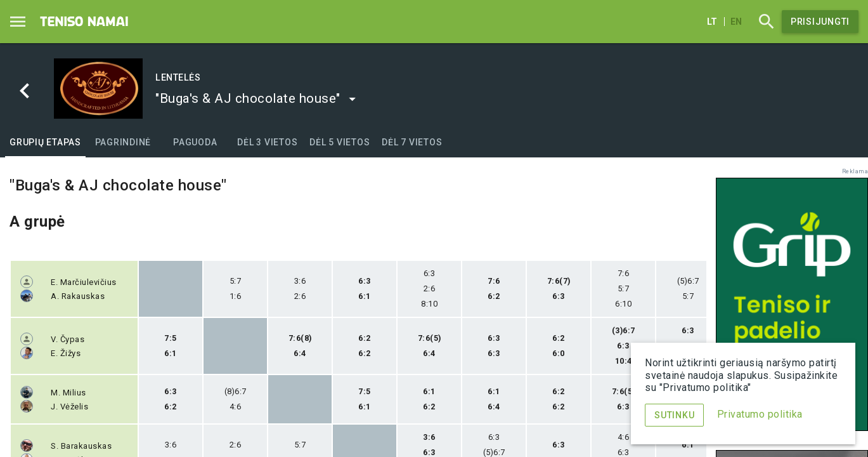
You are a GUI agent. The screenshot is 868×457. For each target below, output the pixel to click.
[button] (256, 98)
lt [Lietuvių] (712, 22)
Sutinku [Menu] (674, 415)
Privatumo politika (760, 414)
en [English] (736, 22)
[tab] (45, 142)
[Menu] (18, 22)
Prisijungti (820, 22)
